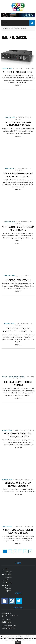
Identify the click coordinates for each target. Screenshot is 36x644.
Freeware (8, 588)
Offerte (11, 169)
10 (25, 551)
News (11, 69)
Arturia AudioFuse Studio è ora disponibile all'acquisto (18, 484)
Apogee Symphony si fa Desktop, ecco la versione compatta (18, 228)
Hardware (5, 69)
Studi (6, 580)
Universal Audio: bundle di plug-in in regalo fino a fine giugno (18, 531)
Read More (18, 85)
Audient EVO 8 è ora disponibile (18, 280)
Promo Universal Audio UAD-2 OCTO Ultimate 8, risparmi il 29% (18, 435)
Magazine (8, 591)
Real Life (8, 585)
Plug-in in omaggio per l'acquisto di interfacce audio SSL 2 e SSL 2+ (18, 175)
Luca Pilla (21, 379)
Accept (18, 642)
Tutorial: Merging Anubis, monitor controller (18, 383)
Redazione (31, 69)
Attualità (8, 117)
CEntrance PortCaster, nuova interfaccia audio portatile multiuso (18, 330)
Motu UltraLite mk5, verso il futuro (18, 72)
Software (8, 574)
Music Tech (9, 582)
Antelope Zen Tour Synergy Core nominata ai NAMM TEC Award (18, 124)
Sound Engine (14, 377)
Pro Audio (5, 377)
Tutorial (22, 377)
